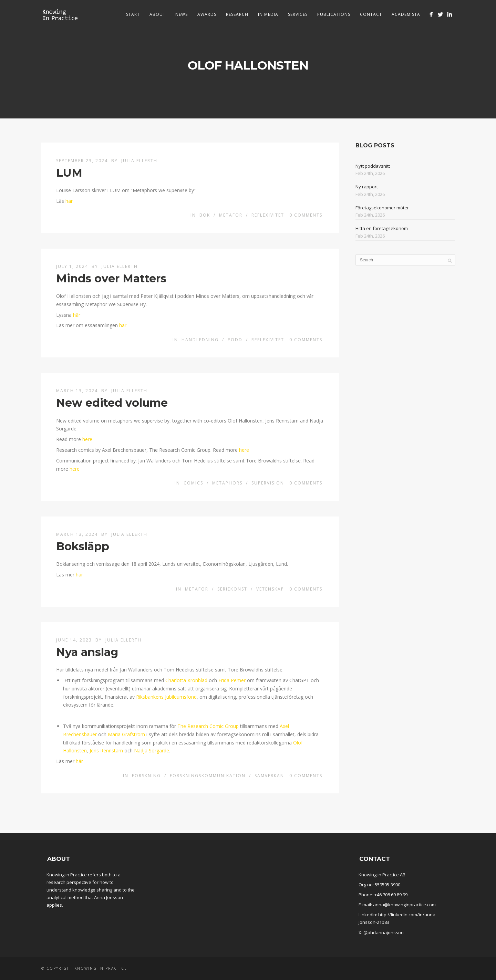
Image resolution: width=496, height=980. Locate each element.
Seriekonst (232, 589)
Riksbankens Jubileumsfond (166, 697)
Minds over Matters (111, 278)
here (87, 439)
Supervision (268, 483)
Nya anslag (87, 652)
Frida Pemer (232, 680)
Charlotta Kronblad (186, 680)
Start (133, 14)
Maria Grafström (126, 734)
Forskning (146, 776)
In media (268, 14)
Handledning (200, 340)
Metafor (231, 215)
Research (237, 14)
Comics (193, 483)
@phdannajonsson (384, 932)
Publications (334, 14)
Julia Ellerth (139, 161)
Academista (406, 14)
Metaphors (227, 483)
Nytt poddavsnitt (373, 166)
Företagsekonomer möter (382, 208)
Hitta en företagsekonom (382, 228)
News (182, 14)
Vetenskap (270, 589)
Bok (205, 215)
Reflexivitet (268, 215)
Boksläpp (83, 546)
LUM (69, 173)
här (69, 201)
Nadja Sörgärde (152, 750)
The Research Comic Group (208, 726)
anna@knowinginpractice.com (404, 905)
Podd (235, 340)
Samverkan (269, 776)
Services (298, 14)
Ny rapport (367, 187)
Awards (207, 14)
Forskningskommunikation (208, 776)
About (158, 14)
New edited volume (112, 403)
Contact (371, 14)
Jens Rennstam (106, 750)
